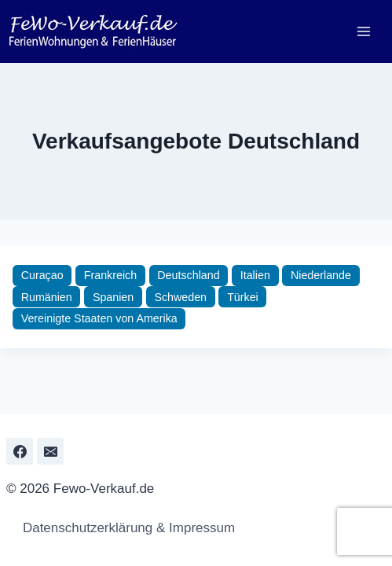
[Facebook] (20, 451)
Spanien (113, 297)
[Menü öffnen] (363, 31)
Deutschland (188, 275)
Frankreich (110, 275)
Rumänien (47, 297)
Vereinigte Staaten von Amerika (99, 318)
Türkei (243, 297)
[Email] (50, 451)
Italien (255, 275)
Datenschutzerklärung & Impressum (125, 528)
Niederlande (321, 275)
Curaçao (42, 275)
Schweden (180, 297)
